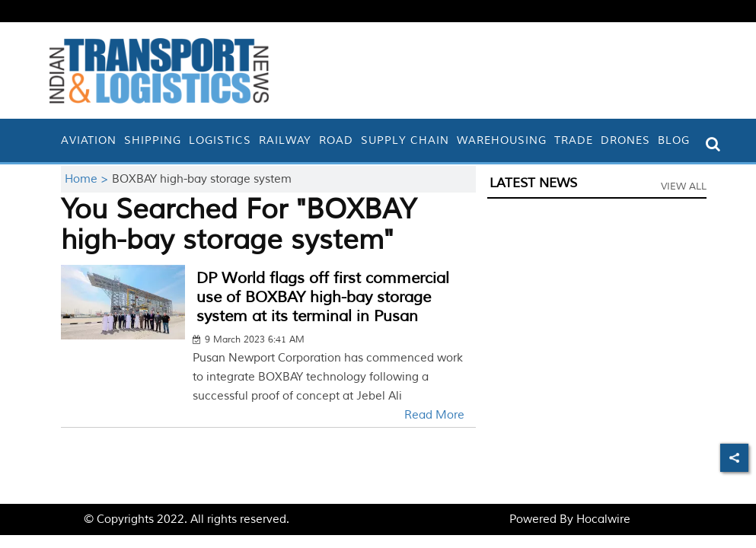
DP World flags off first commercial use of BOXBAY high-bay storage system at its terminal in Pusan (323, 297)
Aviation (89, 140)
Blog (674, 140)
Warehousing (502, 140)
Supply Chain (405, 140)
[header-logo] (159, 70)
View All (684, 186)
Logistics (220, 140)
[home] (53, 140)
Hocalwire (603, 519)
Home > (88, 179)
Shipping (153, 140)
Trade (574, 140)
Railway (285, 140)
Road (336, 140)
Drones (625, 140)
